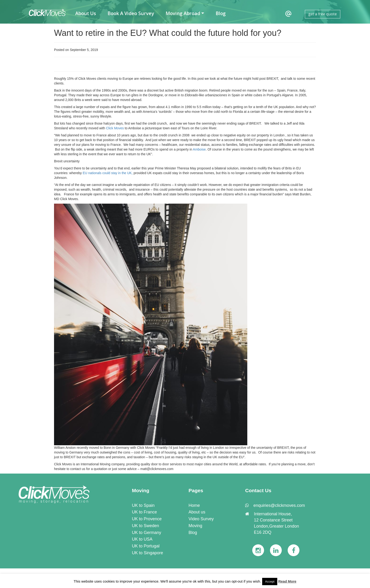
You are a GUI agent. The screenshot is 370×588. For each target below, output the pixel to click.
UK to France (144, 512)
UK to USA (142, 539)
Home (194, 505)
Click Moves (114, 128)
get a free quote (323, 14)
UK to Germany (147, 533)
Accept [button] (270, 582)
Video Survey (201, 519)
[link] (54, 494)
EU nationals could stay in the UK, (107, 173)
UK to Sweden (145, 526)
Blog (193, 533)
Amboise (199, 149)
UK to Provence (147, 519)
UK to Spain (143, 505)
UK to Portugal (146, 546)
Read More (287, 581)
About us (197, 512)
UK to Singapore (147, 553)
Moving (195, 526)
